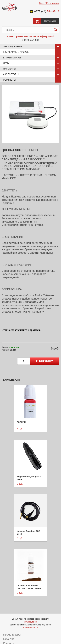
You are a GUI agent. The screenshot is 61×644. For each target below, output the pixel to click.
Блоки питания (13, 58)
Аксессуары (11, 74)
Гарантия (9, 639)
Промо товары (12, 635)
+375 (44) (47, 11)
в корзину (45, 361)
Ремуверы (10, 80)
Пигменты (9, 69)
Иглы (6, 63)
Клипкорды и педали (16, 52)
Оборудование (12, 47)
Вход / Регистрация (49, 3)
